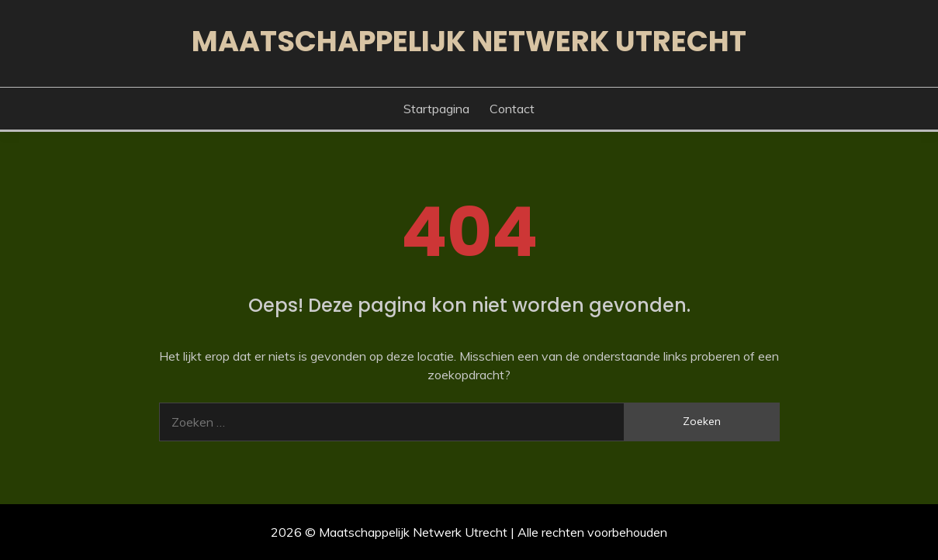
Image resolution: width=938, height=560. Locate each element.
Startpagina (436, 109)
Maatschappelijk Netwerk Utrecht (469, 41)
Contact (512, 109)
